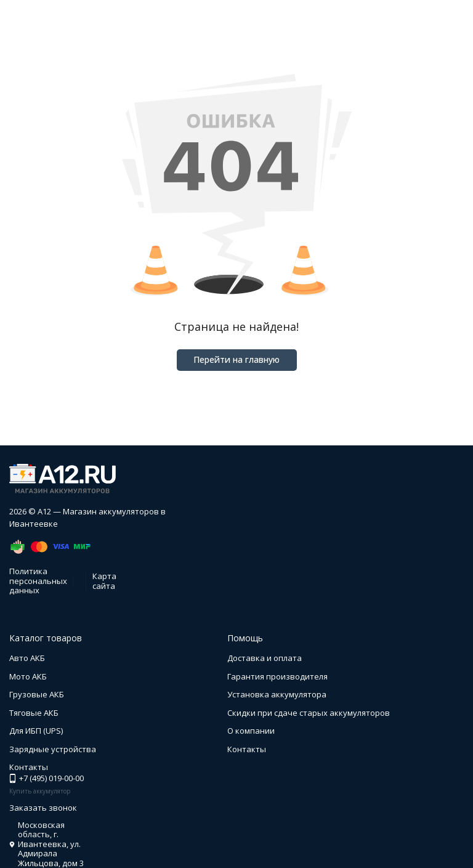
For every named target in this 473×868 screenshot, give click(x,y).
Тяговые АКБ (34, 713)
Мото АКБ (28, 676)
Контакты (247, 749)
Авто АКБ (27, 658)
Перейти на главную (236, 359)
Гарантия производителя (277, 676)
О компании (251, 731)
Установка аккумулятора (277, 694)
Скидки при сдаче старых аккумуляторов (309, 713)
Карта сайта (104, 581)
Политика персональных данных (38, 581)
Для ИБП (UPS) (36, 731)
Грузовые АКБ (37, 694)
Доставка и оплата (265, 658)
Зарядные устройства (53, 749)
